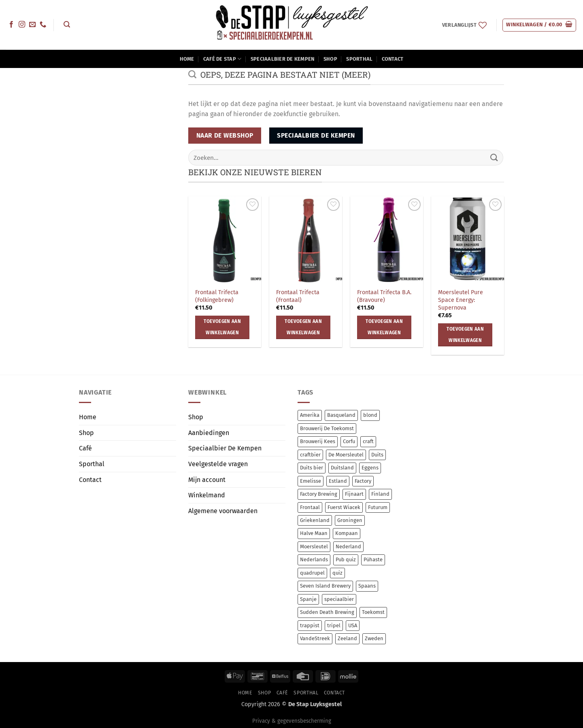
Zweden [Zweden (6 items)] (374, 638)
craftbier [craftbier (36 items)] (310, 455)
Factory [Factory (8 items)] (363, 481)
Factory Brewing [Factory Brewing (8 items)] (319, 494)
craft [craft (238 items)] (368, 441)
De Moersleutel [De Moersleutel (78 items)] (346, 455)
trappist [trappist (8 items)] (310, 625)
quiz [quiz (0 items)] (337, 573)
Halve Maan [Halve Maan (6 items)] (314, 533)
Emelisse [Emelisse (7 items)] (311, 481)
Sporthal (359, 59)
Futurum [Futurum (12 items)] (378, 507)
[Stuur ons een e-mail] (32, 25)
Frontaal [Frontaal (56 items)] (310, 507)
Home (187, 59)
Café (85, 448)
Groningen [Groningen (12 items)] (350, 520)
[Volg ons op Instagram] (22, 25)
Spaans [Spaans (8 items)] (367, 586)
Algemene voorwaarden (223, 511)
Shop (330, 59)
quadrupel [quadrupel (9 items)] (312, 573)
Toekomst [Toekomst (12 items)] (373, 612)
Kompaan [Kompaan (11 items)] (347, 533)
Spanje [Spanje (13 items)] (308, 599)
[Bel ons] (43, 25)
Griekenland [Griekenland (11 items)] (315, 520)
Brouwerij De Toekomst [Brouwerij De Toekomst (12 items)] (327, 428)
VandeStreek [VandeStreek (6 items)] (315, 638)
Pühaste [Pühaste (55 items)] (373, 559)
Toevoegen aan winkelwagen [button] (222, 327)
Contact (393, 59)
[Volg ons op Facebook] (11, 25)
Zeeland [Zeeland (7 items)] (347, 638)
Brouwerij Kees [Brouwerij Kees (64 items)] (318, 441)
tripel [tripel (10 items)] (334, 625)
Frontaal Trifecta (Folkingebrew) (217, 296)
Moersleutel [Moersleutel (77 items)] (314, 547)
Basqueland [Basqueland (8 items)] (341, 415)
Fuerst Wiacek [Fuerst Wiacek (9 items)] (344, 507)
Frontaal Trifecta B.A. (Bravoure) (384, 296)
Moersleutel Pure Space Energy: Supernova (461, 300)
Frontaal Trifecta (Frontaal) (298, 296)
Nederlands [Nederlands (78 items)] (314, 559)
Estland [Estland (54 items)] (338, 481)
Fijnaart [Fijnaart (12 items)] (354, 494)
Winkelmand (207, 495)
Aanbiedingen (209, 433)
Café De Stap (222, 59)
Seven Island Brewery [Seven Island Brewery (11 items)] (325, 586)
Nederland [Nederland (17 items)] (348, 547)
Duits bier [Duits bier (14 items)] (312, 468)
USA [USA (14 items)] (353, 625)
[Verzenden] (494, 158)
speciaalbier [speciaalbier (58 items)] (339, 599)
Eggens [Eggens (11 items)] (370, 468)
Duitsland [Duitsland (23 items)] (342, 468)
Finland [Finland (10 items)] (380, 494)
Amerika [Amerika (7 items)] (310, 415)
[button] (67, 24)
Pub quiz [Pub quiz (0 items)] (346, 559)
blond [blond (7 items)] (370, 415)
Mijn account (207, 480)
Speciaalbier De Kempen (283, 59)
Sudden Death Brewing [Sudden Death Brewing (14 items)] (327, 612)
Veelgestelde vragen (218, 464)
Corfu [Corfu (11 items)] (349, 441)
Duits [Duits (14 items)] (377, 455)
